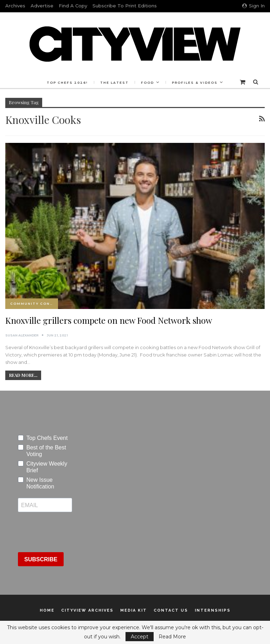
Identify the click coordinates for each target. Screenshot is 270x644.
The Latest (130, 83)
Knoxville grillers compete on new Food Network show (109, 320)
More (196, 83)
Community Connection (34, 304)
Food (164, 83)
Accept (140, 637)
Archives (15, 6)
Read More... (23, 375)
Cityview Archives (87, 610)
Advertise (42, 6)
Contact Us (171, 610)
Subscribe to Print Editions (125, 6)
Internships (213, 610)
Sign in (253, 6)
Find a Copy (73, 6)
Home (47, 610)
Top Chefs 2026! (82, 83)
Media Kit (134, 610)
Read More (172, 637)
